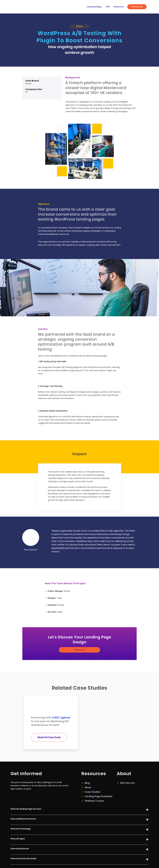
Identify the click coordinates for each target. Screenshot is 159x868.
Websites (123, 7)
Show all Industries (79, 833)
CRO (113, 7)
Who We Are (125, 766)
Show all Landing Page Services (79, 793)
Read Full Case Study (49, 721)
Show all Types (79, 823)
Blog (86, 766)
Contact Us (138, 7)
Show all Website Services (79, 803)
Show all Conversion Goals (79, 843)
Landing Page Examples (96, 780)
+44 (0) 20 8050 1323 (140, 858)
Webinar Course (92, 784)
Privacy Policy (102, 858)
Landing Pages (102, 7)
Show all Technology (79, 813)
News (86, 771)
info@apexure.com (119, 858)
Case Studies (90, 775)
